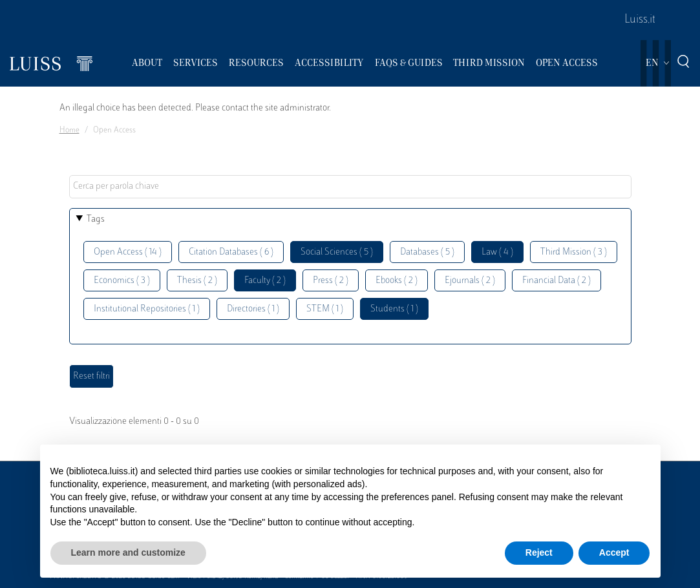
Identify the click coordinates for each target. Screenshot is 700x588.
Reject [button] (539, 552)
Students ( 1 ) (394, 309)
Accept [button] (614, 552)
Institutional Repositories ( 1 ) (147, 309)
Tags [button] (96, 219)
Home (69, 131)
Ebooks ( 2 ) (397, 281)
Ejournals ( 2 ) (470, 281)
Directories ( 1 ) (253, 309)
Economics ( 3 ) (122, 281)
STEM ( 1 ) (325, 309)
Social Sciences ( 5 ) (337, 252)
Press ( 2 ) (331, 281)
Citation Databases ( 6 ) (231, 252)
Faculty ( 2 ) (265, 281)
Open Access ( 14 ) (128, 252)
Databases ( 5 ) (427, 252)
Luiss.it (640, 20)
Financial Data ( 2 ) (557, 281)
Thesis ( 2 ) (197, 281)
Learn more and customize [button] (128, 552)
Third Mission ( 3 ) (574, 252)
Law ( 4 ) (497, 252)
